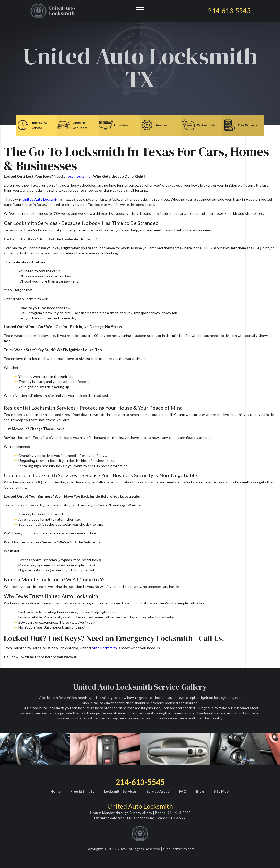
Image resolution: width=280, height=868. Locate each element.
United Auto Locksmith (41, 199)
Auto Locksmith (104, 648)
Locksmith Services (120, 791)
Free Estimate (82, 791)
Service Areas (158, 791)
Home (55, 791)
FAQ (183, 791)
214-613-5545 (140, 782)
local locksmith (79, 176)
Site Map (221, 791)
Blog (200, 791)
